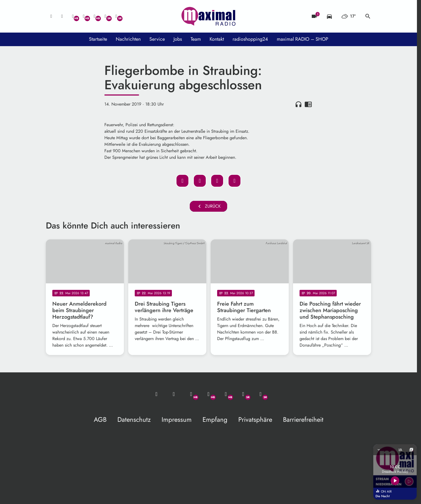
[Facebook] (84, 16)
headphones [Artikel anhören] (298, 104)
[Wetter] (349, 16)
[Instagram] (95, 16)
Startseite (98, 39)
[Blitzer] (314, 16)
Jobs (178, 39)
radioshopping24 (250, 39)
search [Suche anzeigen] (368, 16)
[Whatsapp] (73, 16)
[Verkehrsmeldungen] (329, 16)
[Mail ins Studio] (51, 16)
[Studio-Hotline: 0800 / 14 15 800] (62, 16)
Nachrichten (128, 39)
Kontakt (217, 39)
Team (196, 39)
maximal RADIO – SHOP (303, 39)
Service (157, 39)
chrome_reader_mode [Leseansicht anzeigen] (308, 104)
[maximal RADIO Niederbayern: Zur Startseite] (208, 16)
